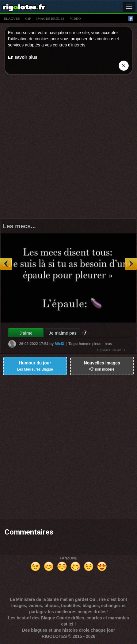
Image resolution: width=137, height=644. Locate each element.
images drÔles (50, 18)
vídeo (75, 18)
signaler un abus (111, 350)
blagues (12, 18)
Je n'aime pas (63, 333)
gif (28, 18)
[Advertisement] (68, 148)
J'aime (26, 333)
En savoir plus (23, 57)
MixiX (59, 344)
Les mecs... (19, 226)
